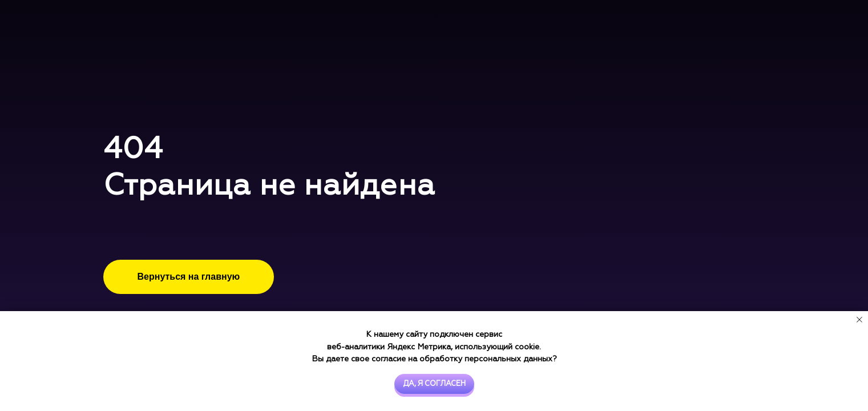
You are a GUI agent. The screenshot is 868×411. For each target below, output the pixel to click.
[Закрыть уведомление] (859, 320)
